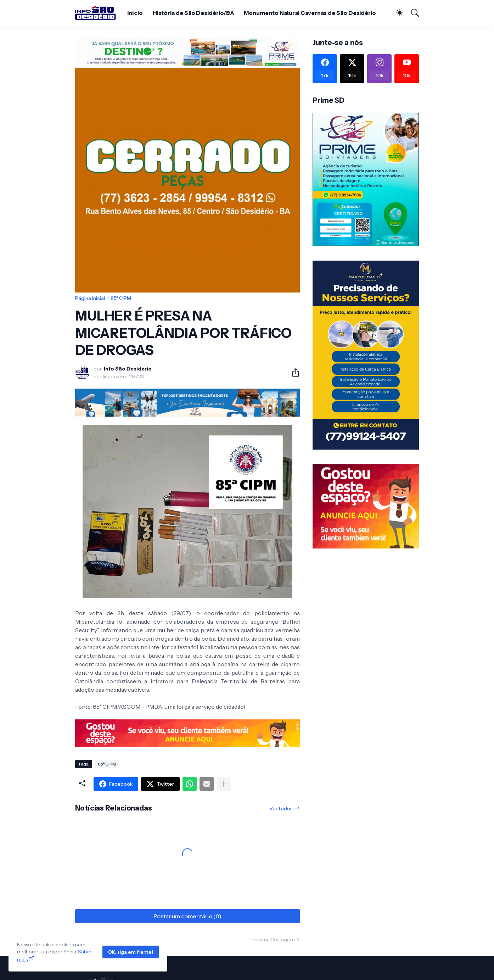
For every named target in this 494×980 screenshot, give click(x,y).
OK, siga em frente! (131, 952)
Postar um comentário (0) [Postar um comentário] (187, 916)
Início (135, 13)
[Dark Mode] (396, 13)
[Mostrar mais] (224, 784)
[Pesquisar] (412, 13)
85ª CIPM (121, 298)
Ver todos (281, 808)
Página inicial (90, 298)
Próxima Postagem (273, 940)
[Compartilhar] (293, 373)
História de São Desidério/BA (193, 13)
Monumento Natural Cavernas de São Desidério (310, 13)
